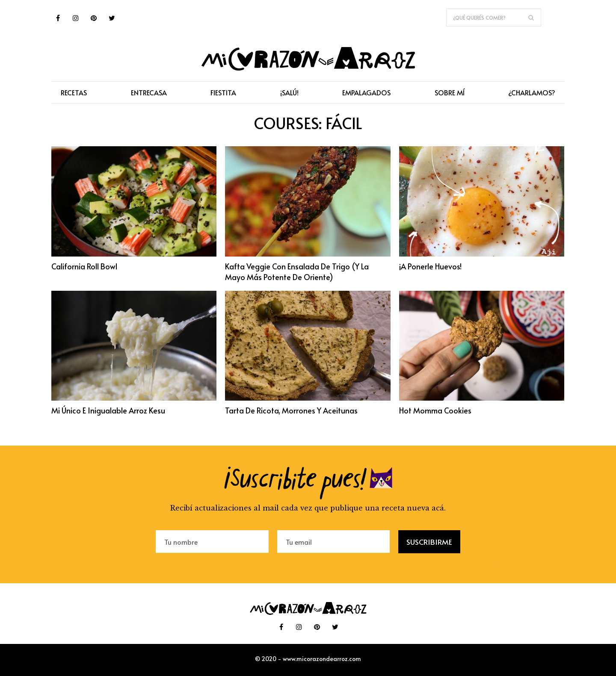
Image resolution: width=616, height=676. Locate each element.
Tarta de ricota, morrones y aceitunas (291, 410)
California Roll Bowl (84, 266)
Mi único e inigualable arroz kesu (108, 410)
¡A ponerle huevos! (430, 266)
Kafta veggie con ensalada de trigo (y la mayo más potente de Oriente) (297, 272)
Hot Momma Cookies (436, 410)
